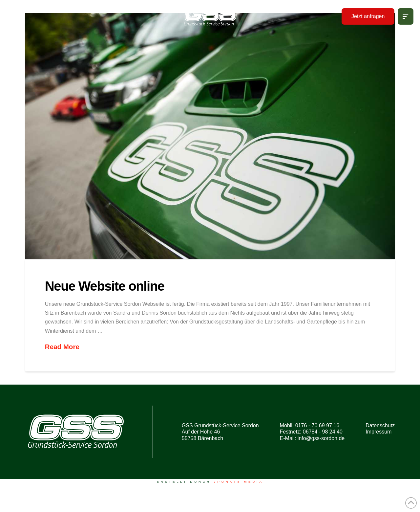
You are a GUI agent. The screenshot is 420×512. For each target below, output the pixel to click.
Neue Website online (105, 286)
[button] (406, 16)
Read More (62, 347)
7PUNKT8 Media (238, 482)
